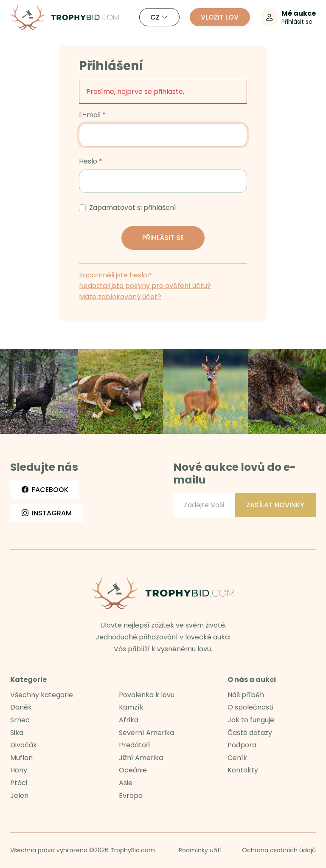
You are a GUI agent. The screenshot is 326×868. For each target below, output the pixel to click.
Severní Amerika (146, 733)
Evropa (131, 796)
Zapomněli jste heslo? (115, 275)
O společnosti (250, 707)
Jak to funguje (251, 720)
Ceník (237, 758)
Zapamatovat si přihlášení (133, 208)
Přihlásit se (163, 238)
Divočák (24, 745)
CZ (159, 17)
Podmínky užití (200, 850)
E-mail (90, 115)
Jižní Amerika (141, 758)
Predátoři (134, 745)
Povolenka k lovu (147, 695)
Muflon (21, 758)
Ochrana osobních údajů (279, 850)
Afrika (129, 720)
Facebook (45, 490)
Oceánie (133, 770)
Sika (17, 733)
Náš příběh (246, 695)
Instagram (47, 513)
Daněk (21, 707)
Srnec (20, 720)
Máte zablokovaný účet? (120, 297)
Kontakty (243, 770)
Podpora (242, 745)
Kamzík (131, 707)
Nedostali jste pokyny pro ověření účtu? (145, 286)
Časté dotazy (250, 733)
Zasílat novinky (275, 505)
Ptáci (19, 783)
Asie (126, 783)
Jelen (19, 796)
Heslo (88, 161)
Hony (19, 770)
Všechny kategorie (42, 695)
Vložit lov (220, 17)
